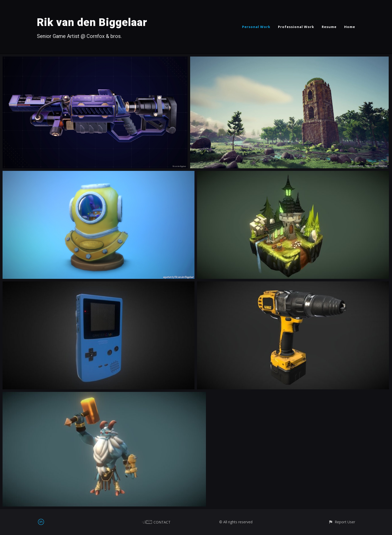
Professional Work (296, 27)
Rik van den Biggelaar (92, 22)
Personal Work (256, 27)
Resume (329, 27)
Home (350, 27)
